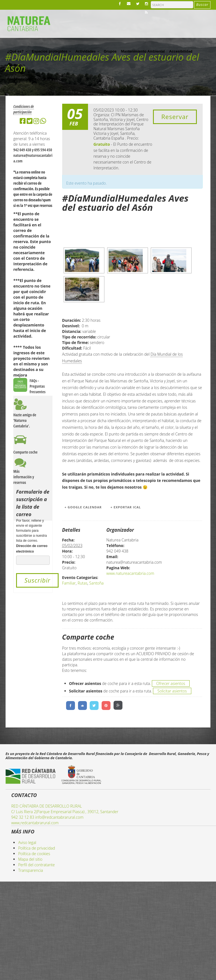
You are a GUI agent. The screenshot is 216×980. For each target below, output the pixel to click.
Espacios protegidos (52, 51)
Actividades (88, 51)
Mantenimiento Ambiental (143, 51)
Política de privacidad (37, 848)
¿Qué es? (17, 51)
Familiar (69, 583)
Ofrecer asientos (171, 683)
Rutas (82, 583)
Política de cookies (34, 854)
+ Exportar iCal (126, 507)
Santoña (96, 583)
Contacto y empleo (51, 79)
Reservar (175, 117)
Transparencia (30, 870)
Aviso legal (27, 842)
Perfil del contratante (36, 865)
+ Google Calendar (83, 507)
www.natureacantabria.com (130, 573)
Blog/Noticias (19, 79)
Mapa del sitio (30, 859)
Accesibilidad (181, 51)
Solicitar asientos (172, 691)
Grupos (110, 51)
